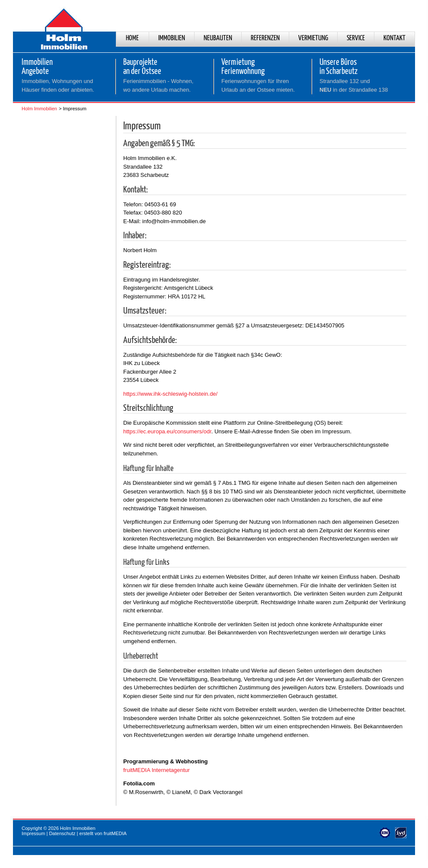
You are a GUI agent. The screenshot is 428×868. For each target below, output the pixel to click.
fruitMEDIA (115, 833)
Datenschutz (62, 833)
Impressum (33, 833)
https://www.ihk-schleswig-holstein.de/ (170, 394)
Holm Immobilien (39, 109)
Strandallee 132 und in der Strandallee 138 (354, 85)
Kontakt (394, 38)
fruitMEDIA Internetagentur (157, 770)
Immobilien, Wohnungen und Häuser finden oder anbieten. (58, 85)
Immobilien (172, 38)
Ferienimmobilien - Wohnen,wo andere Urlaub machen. (158, 85)
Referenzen (265, 38)
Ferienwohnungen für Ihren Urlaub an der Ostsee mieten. (258, 85)
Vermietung (313, 38)
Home (132, 38)
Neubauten (218, 38)
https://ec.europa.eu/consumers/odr (167, 431)
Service (356, 38)
